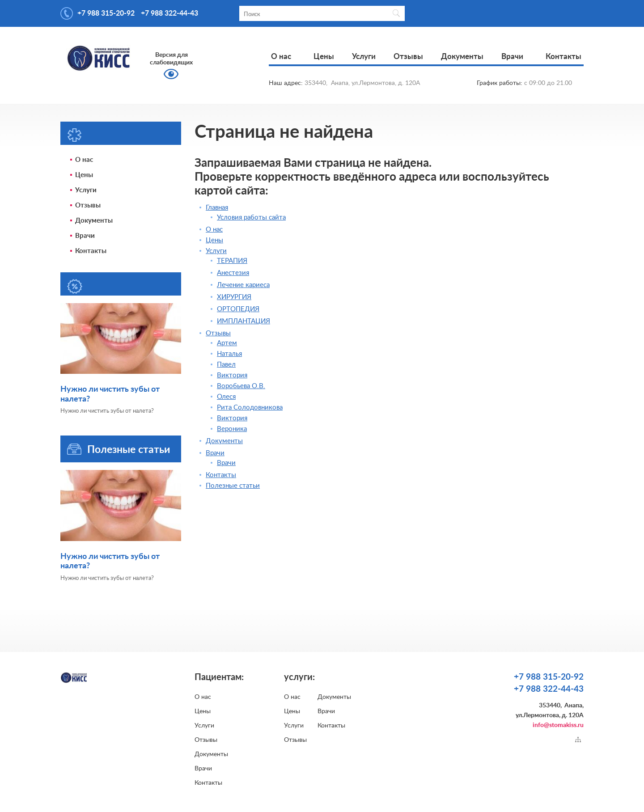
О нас (281, 57)
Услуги (364, 57)
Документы (462, 57)
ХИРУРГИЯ (234, 297)
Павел (226, 365)
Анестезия (233, 273)
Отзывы (408, 57)
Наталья (229, 354)
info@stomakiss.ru (558, 725)
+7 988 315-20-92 (106, 13)
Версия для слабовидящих (171, 59)
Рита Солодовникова (250, 408)
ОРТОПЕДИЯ (238, 309)
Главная (217, 208)
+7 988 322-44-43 (169, 13)
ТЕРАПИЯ (232, 261)
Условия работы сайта (251, 218)
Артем (227, 343)
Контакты (563, 57)
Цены (324, 57)
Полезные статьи (129, 450)
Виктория (232, 375)
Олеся (226, 397)
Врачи (512, 57)
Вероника (232, 429)
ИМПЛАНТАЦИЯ (244, 321)
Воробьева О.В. (241, 386)
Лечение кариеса (243, 285)
